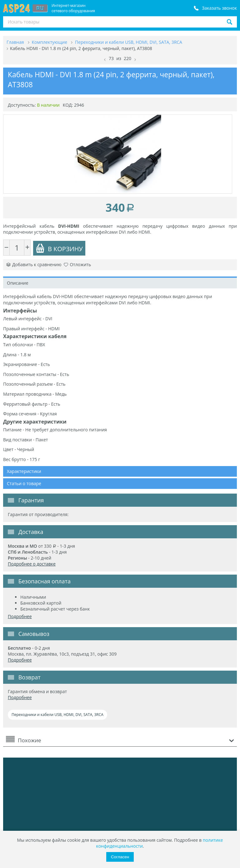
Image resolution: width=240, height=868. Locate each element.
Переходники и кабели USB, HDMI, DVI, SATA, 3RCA (57, 715)
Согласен (120, 857)
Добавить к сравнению (34, 264)
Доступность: (22, 105)
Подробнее (20, 616)
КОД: (68, 105)
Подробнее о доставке (32, 564)
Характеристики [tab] (24, 471)
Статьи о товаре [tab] (24, 483)
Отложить (77, 264)
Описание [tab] (18, 283)
